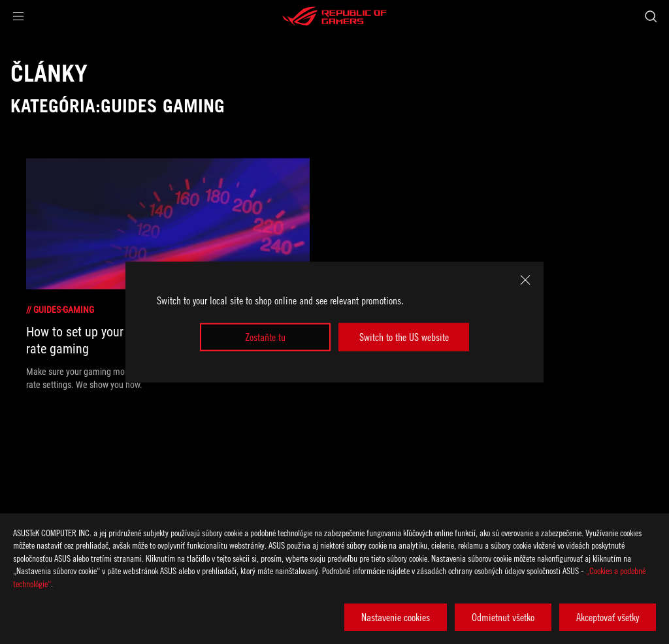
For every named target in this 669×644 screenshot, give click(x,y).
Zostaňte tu (265, 337)
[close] (525, 280)
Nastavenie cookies (396, 617)
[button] (18, 16)
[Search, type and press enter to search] (651, 16)
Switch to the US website (404, 337)
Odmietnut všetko (503, 617)
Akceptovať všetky (608, 617)
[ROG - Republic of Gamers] (334, 16)
